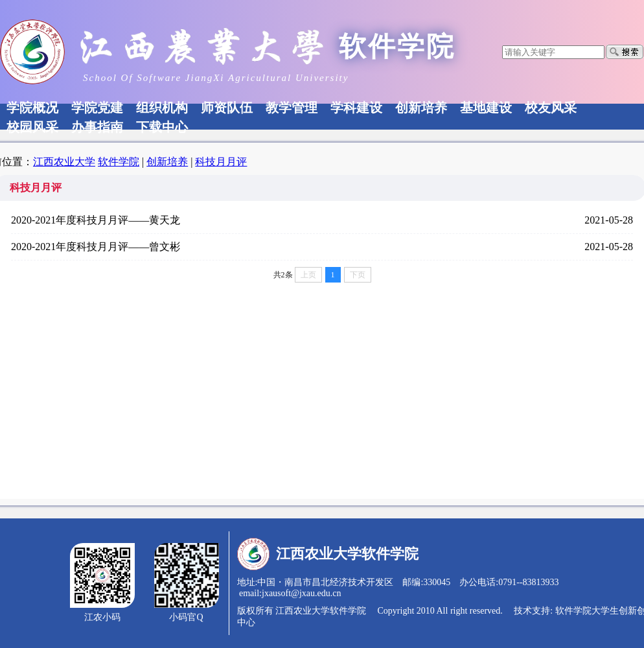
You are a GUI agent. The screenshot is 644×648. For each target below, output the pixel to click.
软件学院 (119, 162)
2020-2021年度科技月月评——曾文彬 (96, 247)
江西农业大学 (64, 162)
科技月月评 (221, 162)
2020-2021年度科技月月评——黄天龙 (96, 220)
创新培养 (167, 162)
